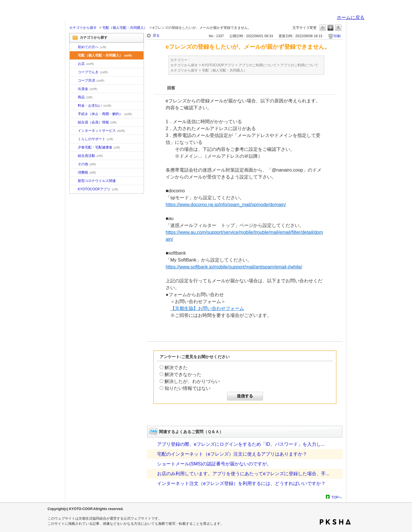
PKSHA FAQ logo (335, 522)
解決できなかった (183, 374)
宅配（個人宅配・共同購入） (125, 28)
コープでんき (93, 72)
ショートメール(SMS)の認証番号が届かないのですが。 (214, 464)
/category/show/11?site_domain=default (74, 97)
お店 (86, 64)
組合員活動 (90, 156)
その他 (87, 164)
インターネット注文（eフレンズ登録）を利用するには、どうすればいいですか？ (241, 483)
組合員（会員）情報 (97, 122)
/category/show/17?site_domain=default (74, 148)
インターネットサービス (101, 131)
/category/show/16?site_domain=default (74, 139)
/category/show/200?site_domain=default (74, 189)
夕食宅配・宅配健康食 (99, 147)
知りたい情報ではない (188, 388)
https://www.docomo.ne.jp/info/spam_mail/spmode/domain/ (226, 205)
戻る (156, 35)
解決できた (176, 367)
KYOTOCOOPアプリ (98, 189)
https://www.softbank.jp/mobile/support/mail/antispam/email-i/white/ (234, 267)
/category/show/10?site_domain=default (74, 47)
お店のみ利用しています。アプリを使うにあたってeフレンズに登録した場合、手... (243, 474)
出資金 (88, 89)
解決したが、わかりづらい (192, 381)
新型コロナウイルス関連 (97, 181)
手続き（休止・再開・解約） (105, 114)
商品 (85, 97)
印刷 (337, 36)
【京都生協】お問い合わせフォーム (207, 308)
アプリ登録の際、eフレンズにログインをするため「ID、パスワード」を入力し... (241, 444)
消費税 (87, 172)
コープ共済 (91, 80)
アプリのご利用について (258, 65)
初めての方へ (92, 47)
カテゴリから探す (83, 28)
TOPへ (337, 497)
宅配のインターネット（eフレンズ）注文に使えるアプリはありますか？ (232, 454)
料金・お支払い (95, 106)
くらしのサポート (96, 139)
